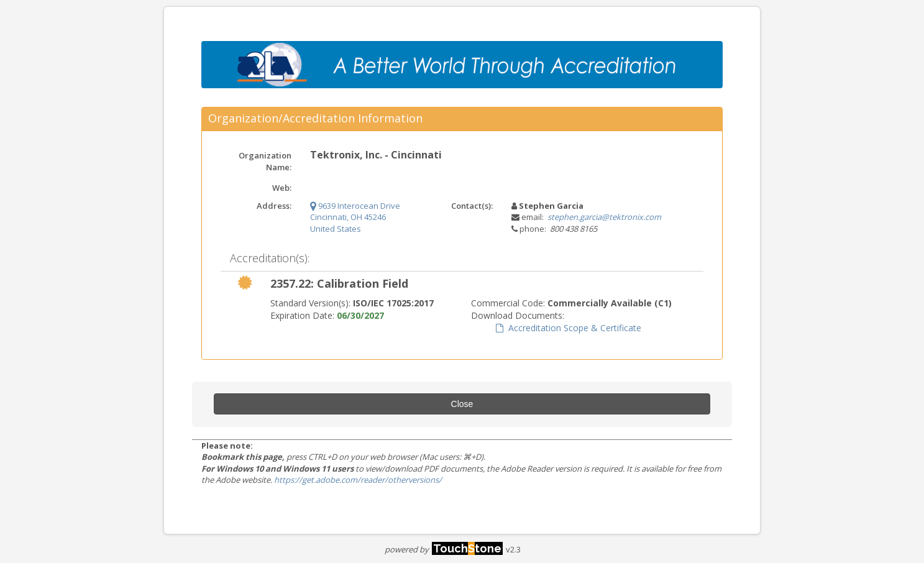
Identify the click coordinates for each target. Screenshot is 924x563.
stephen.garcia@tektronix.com (604, 217)
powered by (444, 549)
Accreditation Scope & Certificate (569, 328)
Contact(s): (472, 206)
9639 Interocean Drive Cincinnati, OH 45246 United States (355, 217)
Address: (274, 206)
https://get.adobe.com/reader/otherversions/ (358, 480)
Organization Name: (265, 161)
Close (462, 404)
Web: (282, 188)
